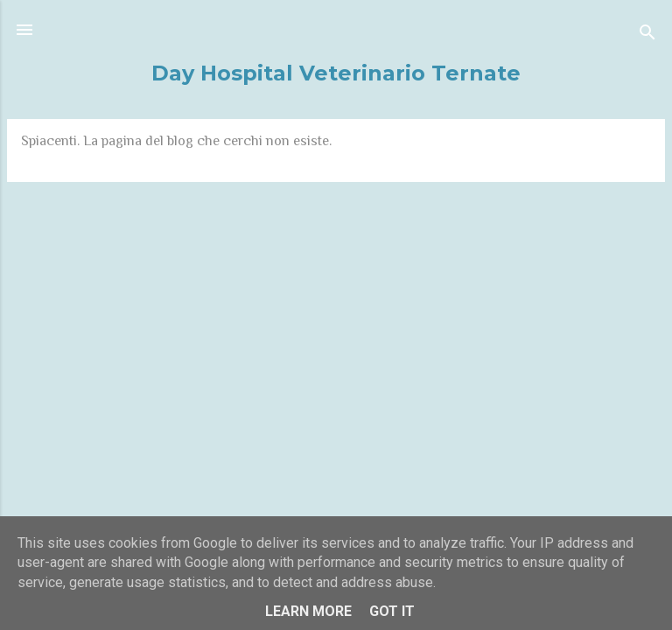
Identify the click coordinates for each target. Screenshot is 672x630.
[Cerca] (647, 35)
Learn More (308, 611)
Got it (392, 611)
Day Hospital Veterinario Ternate (336, 73)
